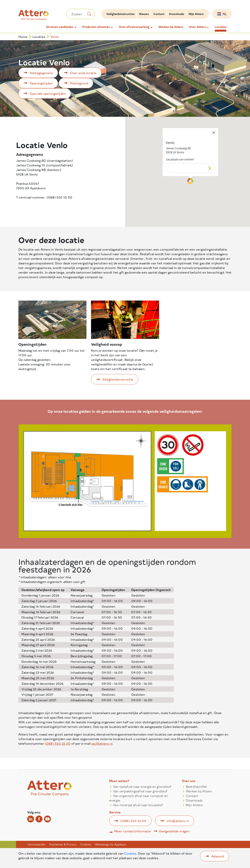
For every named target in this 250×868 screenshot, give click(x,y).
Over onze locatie (83, 73)
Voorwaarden (37, 844)
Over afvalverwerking (134, 27)
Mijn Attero (196, 14)
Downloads (177, 14)
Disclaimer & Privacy (63, 844)
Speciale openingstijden (48, 93)
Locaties (221, 27)
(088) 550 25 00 (58, 743)
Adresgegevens (41, 73)
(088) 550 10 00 (133, 821)
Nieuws (144, 14)
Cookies (86, 844)
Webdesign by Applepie (110, 844)
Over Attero (197, 27)
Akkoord (218, 856)
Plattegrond (79, 83)
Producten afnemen (96, 27)
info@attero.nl (178, 821)
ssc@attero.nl (102, 743)
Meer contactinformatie (133, 831)
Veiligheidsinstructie (118, 379)
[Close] (214, 131)
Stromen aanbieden (60, 27)
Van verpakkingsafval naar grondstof (140, 791)
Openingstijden (41, 83)
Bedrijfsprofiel (196, 786)
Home (23, 37)
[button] (191, 180)
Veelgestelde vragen (174, 831)
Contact (159, 14)
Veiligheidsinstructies (120, 14)
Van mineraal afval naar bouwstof (138, 805)
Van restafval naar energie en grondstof (142, 786)
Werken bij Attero (171, 27)
